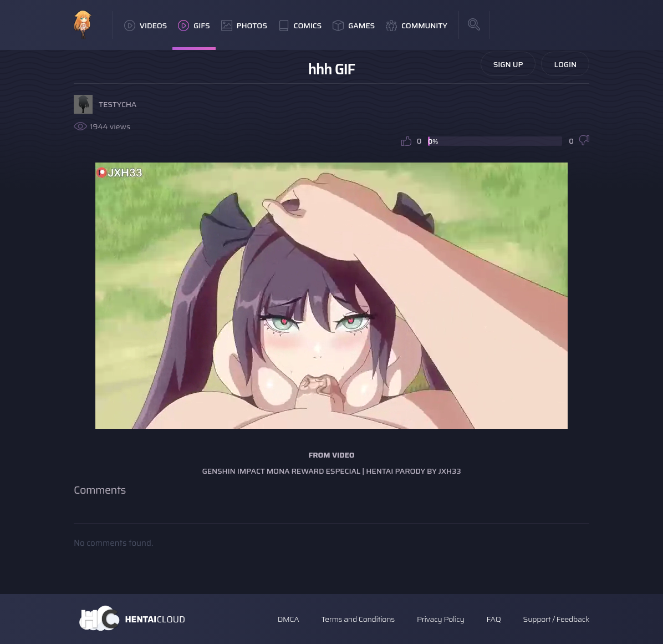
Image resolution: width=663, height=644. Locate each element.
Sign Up (508, 64)
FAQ (494, 619)
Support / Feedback (556, 619)
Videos (146, 26)
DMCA (289, 619)
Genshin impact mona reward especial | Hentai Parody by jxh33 (331, 471)
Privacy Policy (441, 619)
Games (354, 26)
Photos (244, 26)
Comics (300, 26)
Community (417, 26)
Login (565, 64)
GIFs (194, 26)
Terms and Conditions (358, 619)
